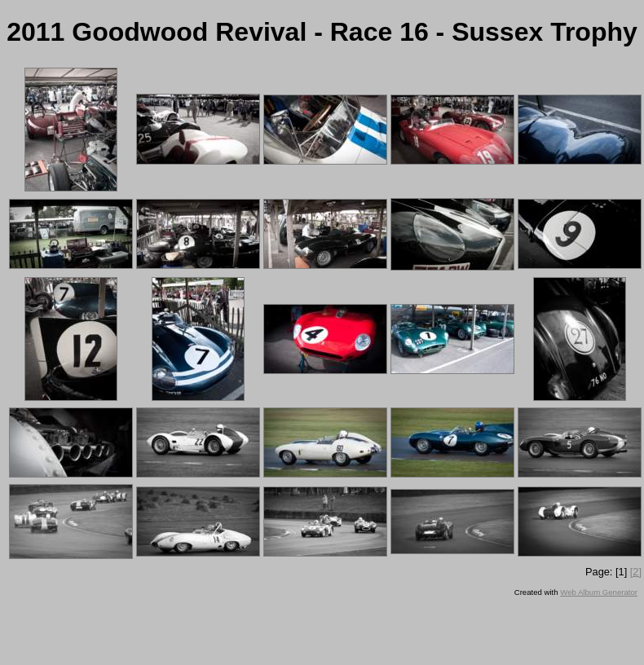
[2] (636, 572)
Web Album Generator (599, 592)
